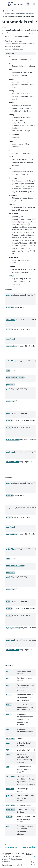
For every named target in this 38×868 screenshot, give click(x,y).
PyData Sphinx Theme (34, 859)
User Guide (11, 11)
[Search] (28, 4)
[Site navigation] (4, 4)
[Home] (4, 11)
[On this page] (34, 4)
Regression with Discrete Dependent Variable (20, 14)
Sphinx (15, 865)
